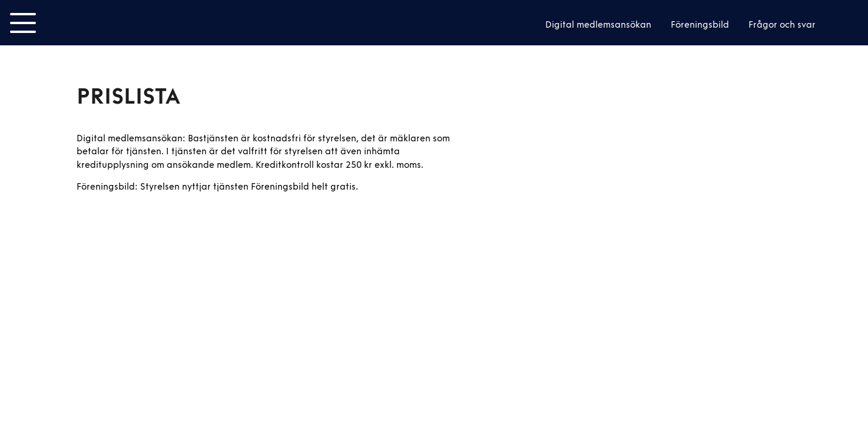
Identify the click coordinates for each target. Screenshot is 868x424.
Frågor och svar (782, 25)
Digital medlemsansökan (598, 25)
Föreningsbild (700, 25)
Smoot (90, 23)
